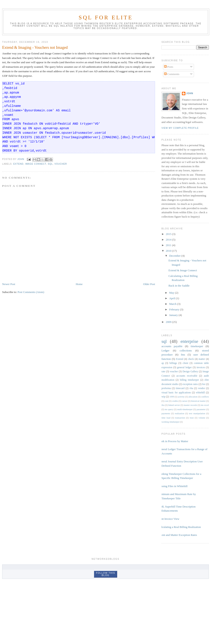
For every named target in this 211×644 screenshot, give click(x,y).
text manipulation (197, 413)
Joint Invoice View (169, 519)
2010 (169, 251)
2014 (169, 240)
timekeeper (197, 346)
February (175, 309)
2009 (169, 322)
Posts (169, 67)
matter (202, 359)
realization (180, 413)
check (191, 359)
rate (163, 372)
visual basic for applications (176, 393)
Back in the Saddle (179, 286)
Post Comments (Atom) (31, 292)
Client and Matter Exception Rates (178, 535)
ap (163, 363)
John (190, 93)
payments (166, 413)
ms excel (205, 405)
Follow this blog (106, 574)
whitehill (200, 393)
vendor (201, 388)
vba (191, 388)
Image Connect (36, 164)
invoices (201, 367)
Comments (172, 74)
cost (167, 401)
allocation (193, 397)
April (173, 298)
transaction (180, 418)
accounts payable (172, 346)
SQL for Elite (106, 18)
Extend (18, 164)
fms (183, 355)
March (173, 304)
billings (173, 363)
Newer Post (9, 284)
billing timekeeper (190, 380)
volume (202, 418)
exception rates (190, 384)
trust (192, 418)
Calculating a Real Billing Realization (180, 527)
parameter (201, 409)
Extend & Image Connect (183, 270)
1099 (172, 397)
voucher (61, 164)
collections (186, 350)
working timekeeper (170, 422)
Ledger (165, 350)
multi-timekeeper (185, 409)
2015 (169, 234)
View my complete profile (180, 128)
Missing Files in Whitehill (173, 486)
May (172, 293)
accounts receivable (187, 376)
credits (175, 401)
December (175, 256)
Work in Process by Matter (173, 441)
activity (181, 397)
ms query (169, 409)
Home (79, 284)
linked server (174, 405)
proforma (166, 388)
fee (204, 384)
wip (163, 397)
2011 (169, 245)
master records (190, 405)
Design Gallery (190, 372)
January (174, 315)
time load (166, 418)
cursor (185, 401)
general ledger (184, 367)
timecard (180, 388)
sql (50, 164)
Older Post (149, 284)
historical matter (198, 401)
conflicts (205, 397)
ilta (163, 405)
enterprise (189, 341)
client (185, 363)
